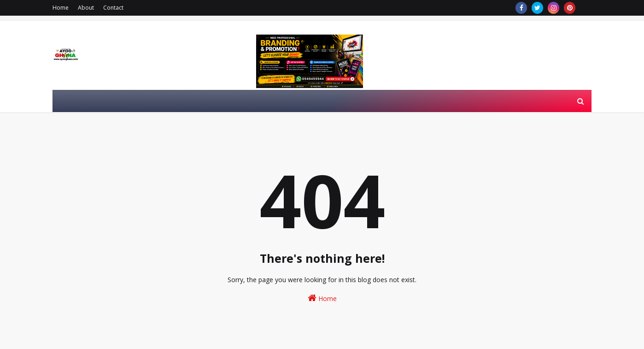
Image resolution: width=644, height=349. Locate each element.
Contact (113, 8)
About (86, 8)
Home (61, 8)
